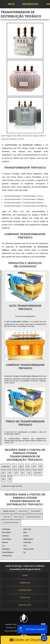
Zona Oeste (35, 511)
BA (23, 473)
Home (25, 575)
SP (34, 467)
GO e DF (38, 473)
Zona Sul (7, 517)
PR (40, 467)
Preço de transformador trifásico (25, 423)
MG (21, 467)
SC (3, 473)
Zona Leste (18, 517)
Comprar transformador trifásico (25, 367)
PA (10, 479)
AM (3, 479)
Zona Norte (23, 511)
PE (16, 473)
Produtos (25, 598)
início (11, 4)
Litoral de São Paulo (11, 522)
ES (28, 467)
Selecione (6, 467)
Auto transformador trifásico (25, 307)
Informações (31, 4)
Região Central (9, 511)
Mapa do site (25, 605)
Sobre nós (25, 583)
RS (10, 473)
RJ (14, 467)
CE (29, 473)
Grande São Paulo (33, 517)
